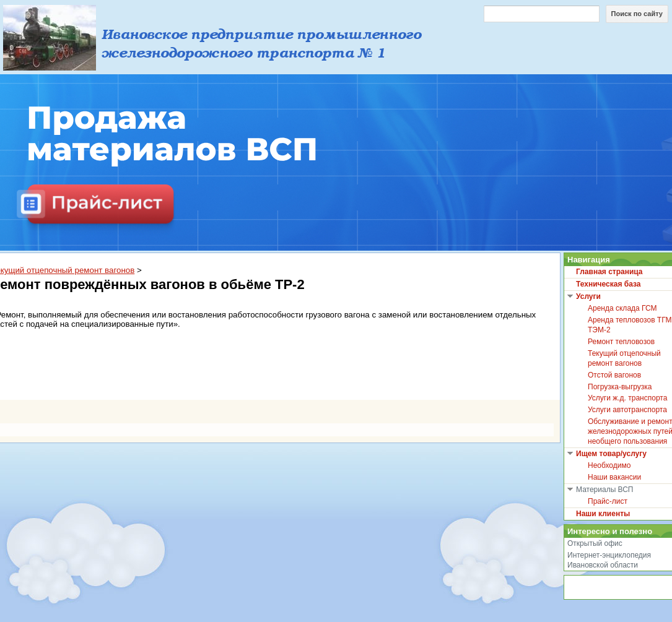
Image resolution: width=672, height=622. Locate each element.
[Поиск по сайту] (542, 14)
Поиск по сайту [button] (637, 14)
